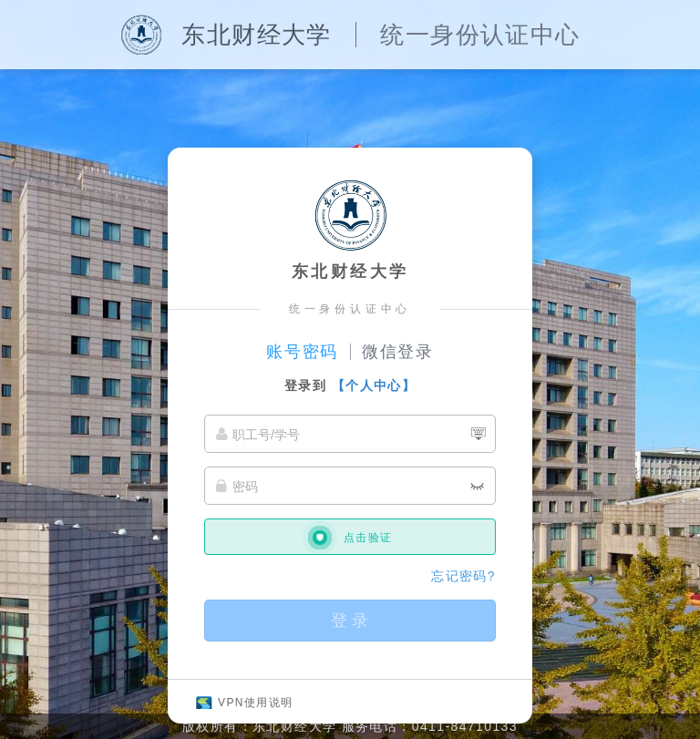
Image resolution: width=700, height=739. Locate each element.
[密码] (350, 486)
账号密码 (302, 352)
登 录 (350, 621)
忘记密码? (463, 576)
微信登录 (398, 352)
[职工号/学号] (350, 434)
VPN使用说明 (255, 703)
